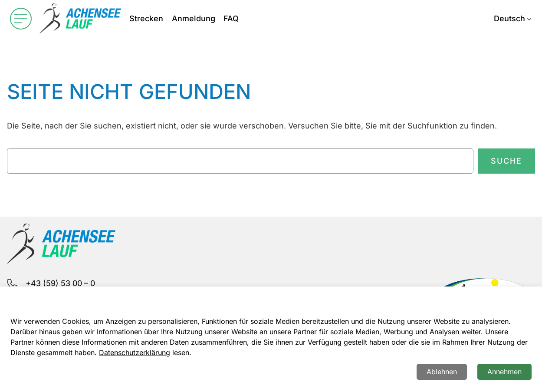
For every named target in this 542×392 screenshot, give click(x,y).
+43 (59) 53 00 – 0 (60, 283)
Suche (506, 161)
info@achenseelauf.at (66, 304)
